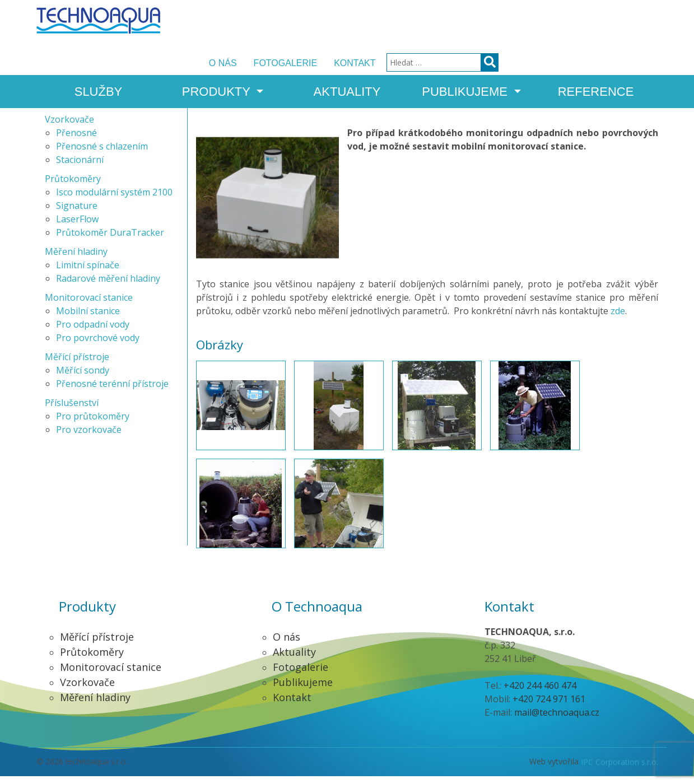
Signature (77, 213)
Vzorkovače (69, 127)
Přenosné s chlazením (102, 154)
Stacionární (80, 167)
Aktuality (347, 60)
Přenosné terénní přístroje (112, 391)
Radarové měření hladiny (108, 286)
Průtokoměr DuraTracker (110, 240)
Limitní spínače (88, 273)
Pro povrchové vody (98, 346)
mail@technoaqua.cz (557, 720)
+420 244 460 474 (540, 693)
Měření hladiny (76, 259)
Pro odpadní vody (93, 332)
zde (618, 319)
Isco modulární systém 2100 (114, 200)
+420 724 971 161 (549, 707)
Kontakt (514, 21)
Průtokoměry (73, 186)
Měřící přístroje (77, 365)
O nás (383, 21)
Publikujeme (466, 60)
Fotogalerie (445, 21)
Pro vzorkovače (89, 437)
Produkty (218, 60)
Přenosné (76, 141)
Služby (99, 60)
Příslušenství (72, 410)
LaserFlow (77, 227)
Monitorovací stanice (89, 305)
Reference (596, 60)
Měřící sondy (83, 378)
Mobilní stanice (88, 319)
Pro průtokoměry (93, 424)
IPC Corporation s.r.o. (620, 770)
